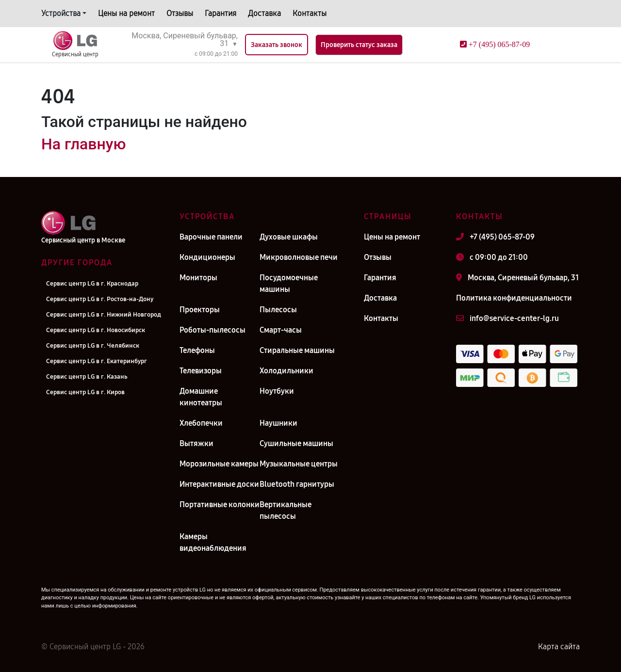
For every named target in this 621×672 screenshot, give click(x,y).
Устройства (61, 13)
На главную (83, 144)
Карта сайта (559, 647)
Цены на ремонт (126, 13)
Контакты (310, 13)
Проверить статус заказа (359, 45)
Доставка (264, 13)
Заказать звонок (277, 45)
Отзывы (180, 13)
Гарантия (221, 13)
